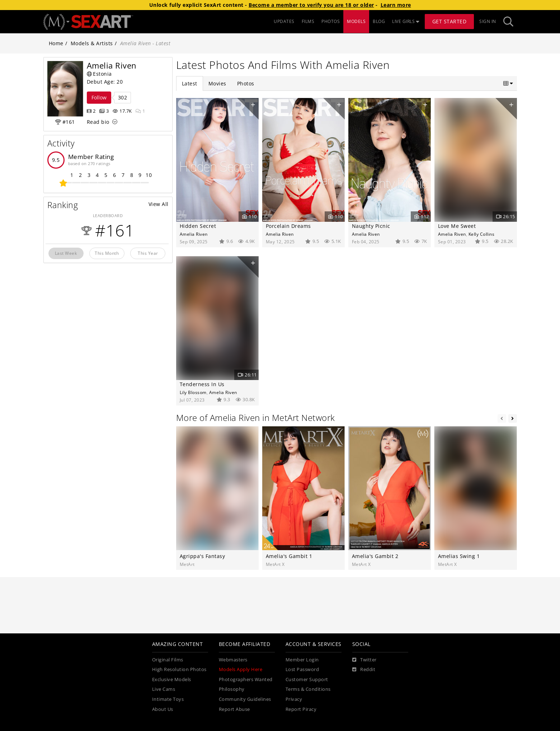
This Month (107, 253)
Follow (99, 97)
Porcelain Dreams (288, 226)
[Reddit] (364, 670)
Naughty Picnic (371, 226)
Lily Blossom (193, 392)
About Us (163, 709)
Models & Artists (92, 43)
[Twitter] (364, 660)
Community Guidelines (245, 699)
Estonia (99, 74)
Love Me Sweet (457, 226)
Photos (246, 83)
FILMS (308, 21)
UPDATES (284, 21)
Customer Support (307, 680)
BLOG (379, 21)
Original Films (168, 660)
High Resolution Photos (179, 669)
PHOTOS (331, 21)
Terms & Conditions (308, 689)
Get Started (450, 21)
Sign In (488, 21)
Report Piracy (301, 709)
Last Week (66, 253)
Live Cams (164, 689)
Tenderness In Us (202, 384)
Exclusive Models (172, 680)
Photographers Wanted (246, 680)
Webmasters (233, 660)
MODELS (356, 21)
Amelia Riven (194, 234)
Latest (190, 83)
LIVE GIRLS (406, 21)
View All (159, 204)
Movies (217, 83)
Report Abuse (234, 709)
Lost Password (302, 669)
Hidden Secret (198, 226)
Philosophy (232, 689)
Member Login (302, 660)
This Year (148, 253)
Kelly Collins (482, 234)
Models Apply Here (241, 669)
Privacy (294, 699)
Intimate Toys (168, 699)
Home (56, 43)
